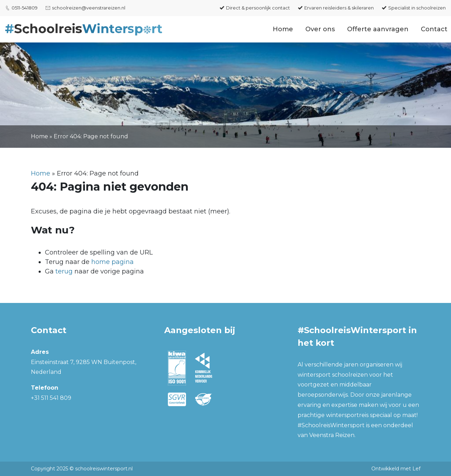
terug (64, 271)
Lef (416, 469)
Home (283, 29)
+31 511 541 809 (51, 398)
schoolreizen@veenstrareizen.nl (89, 8)
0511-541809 (25, 8)
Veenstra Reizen (332, 435)
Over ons (320, 29)
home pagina (112, 262)
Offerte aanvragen (378, 29)
